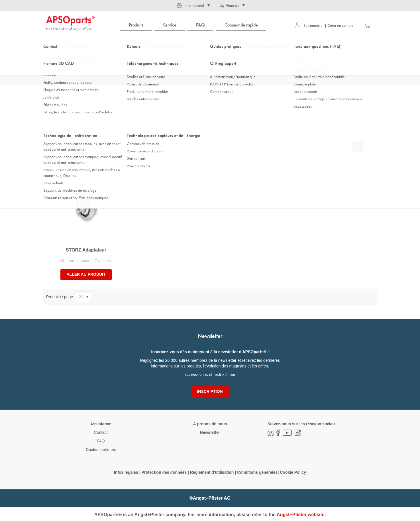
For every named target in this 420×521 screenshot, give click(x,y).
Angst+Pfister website (301, 515)
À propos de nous (210, 424)
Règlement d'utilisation (212, 472)
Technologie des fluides (84, 57)
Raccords (118, 57)
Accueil (52, 57)
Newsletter (210, 432)
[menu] (195, 25)
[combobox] (210, 42)
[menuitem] (136, 25)
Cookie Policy (293, 472)
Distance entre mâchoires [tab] (69, 113)
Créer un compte (340, 25)
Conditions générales (257, 472)
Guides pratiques (101, 450)
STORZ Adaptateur (86, 250)
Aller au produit (86, 274)
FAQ (101, 441)
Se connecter (309, 25)
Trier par (54, 146)
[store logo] (70, 23)
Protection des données (164, 472)
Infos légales (126, 472)
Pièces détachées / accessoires (157, 57)
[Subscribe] (210, 391)
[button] (193, 5)
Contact (101, 432)
